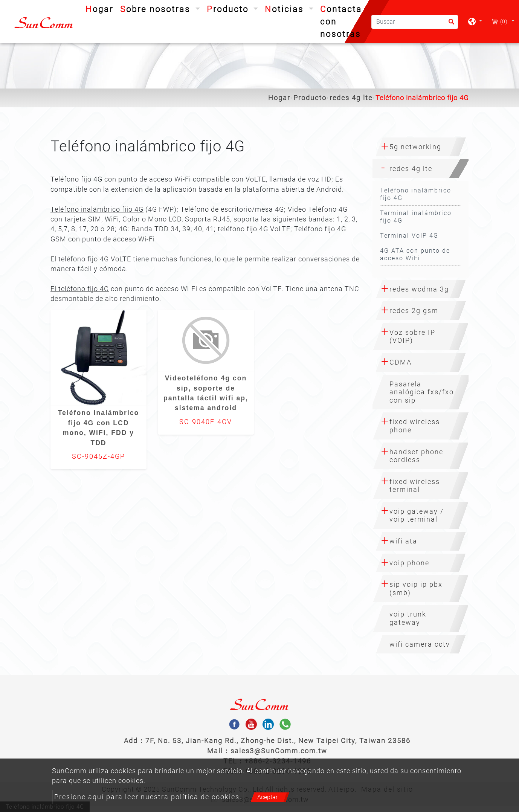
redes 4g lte (351, 98)
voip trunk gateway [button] (408, 618)
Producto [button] (229, 9)
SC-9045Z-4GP (98, 456)
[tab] (421, 147)
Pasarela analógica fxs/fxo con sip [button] (422, 392)
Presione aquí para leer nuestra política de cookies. (148, 797)
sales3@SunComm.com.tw (279, 751)
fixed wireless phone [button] (415, 426)
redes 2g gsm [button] (414, 311)
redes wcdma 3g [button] (419, 289)
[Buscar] (415, 22)
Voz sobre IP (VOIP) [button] (412, 337)
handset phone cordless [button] (416, 456)
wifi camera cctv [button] (420, 644)
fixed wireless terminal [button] (415, 486)
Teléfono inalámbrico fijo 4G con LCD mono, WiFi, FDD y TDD (99, 428)
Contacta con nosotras (341, 22)
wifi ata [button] (403, 541)
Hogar (101, 8)
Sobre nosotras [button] (157, 9)
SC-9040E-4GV (206, 422)
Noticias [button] (286, 9)
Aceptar (267, 797)
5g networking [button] (415, 147)
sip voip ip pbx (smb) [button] (416, 588)
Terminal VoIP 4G (409, 236)
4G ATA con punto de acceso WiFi (415, 254)
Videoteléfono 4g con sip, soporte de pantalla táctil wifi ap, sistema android (206, 393)
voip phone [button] (409, 563)
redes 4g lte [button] (411, 169)
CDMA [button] (401, 362)
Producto (310, 98)
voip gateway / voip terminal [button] (417, 515)
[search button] (449, 24)
